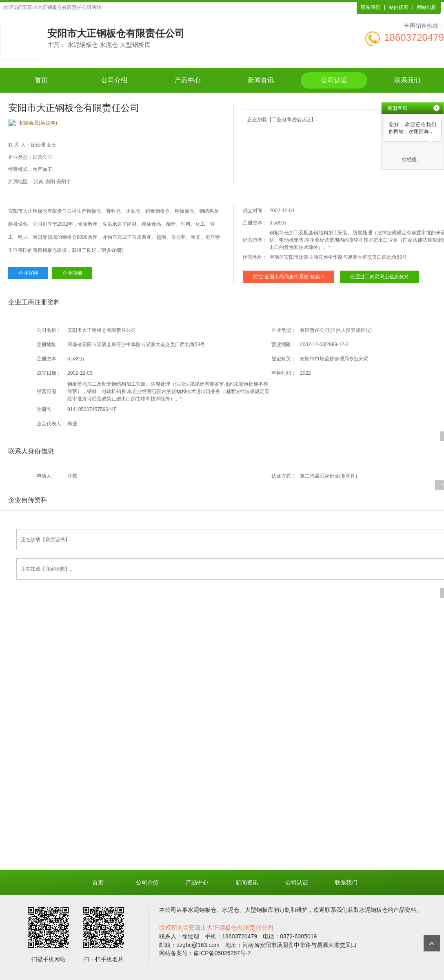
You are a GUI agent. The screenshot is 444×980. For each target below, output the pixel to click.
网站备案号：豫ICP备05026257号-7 (205, 953)
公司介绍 (114, 80)
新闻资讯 (261, 80)
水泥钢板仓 (202, 910)
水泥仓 (231, 910)
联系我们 (371, 7)
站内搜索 (399, 7)
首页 (41, 80)
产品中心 (188, 80)
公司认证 (334, 80)
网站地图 (427, 7)
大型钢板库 (259, 910)
